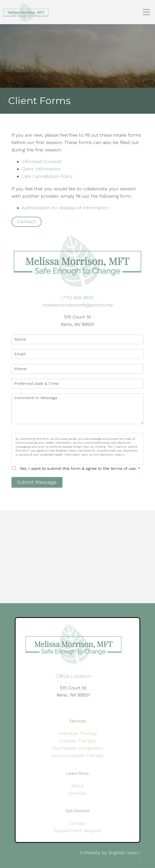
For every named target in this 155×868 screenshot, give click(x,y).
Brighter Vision (124, 853)
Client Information (41, 169)
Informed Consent (42, 161)
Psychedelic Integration (77, 748)
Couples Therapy (77, 741)
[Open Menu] (146, 12)
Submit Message (37, 482)
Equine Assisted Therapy (77, 755)
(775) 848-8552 (77, 298)
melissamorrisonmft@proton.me (78, 305)
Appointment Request (77, 830)
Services (77, 793)
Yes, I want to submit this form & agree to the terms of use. (80, 468)
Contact (27, 222)
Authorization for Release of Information (65, 208)
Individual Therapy (77, 733)
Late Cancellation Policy (47, 176)
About (77, 786)
